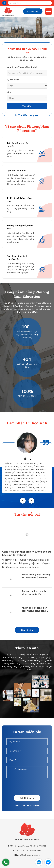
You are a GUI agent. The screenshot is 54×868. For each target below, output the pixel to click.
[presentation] (28, 786)
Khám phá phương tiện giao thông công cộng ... (35, 609)
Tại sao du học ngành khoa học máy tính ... (34, 593)
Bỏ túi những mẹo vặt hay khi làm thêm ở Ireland (36, 576)
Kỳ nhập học (13, 80)
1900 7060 (34, 11)
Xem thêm (27, 630)
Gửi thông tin (27, 798)
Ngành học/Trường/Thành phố (22, 67)
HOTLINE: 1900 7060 (27, 805)
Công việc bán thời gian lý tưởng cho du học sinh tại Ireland (26, 553)
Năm (9, 92)
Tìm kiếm (27, 106)
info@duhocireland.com (28, 855)
